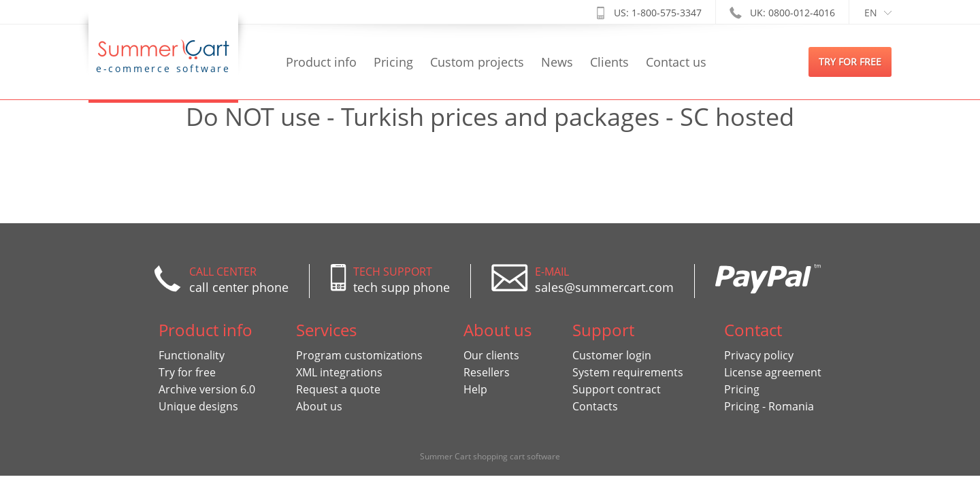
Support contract (617, 389)
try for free (850, 62)
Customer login (612, 355)
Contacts (595, 406)
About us (319, 406)
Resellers (487, 372)
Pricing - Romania (769, 406)
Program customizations (359, 355)
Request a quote (338, 389)
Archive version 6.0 (207, 389)
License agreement (773, 372)
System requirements (628, 372)
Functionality (192, 355)
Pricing (393, 62)
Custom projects (477, 62)
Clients (609, 62)
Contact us (676, 62)
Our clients (491, 355)
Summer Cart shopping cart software (490, 456)
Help (475, 389)
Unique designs (198, 406)
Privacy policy (759, 355)
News (557, 62)
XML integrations (339, 372)
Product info (321, 62)
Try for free (187, 372)
